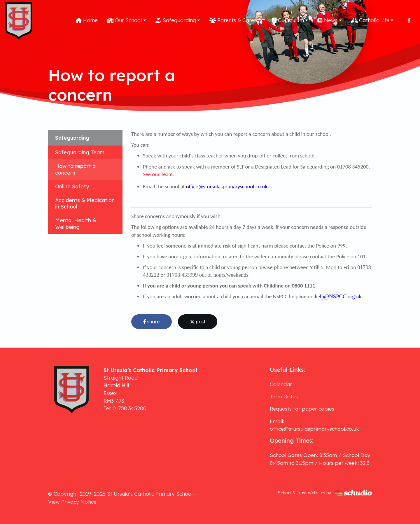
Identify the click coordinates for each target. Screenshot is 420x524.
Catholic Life (370, 20)
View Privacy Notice (72, 502)
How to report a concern (75, 169)
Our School (124, 20)
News (327, 20)
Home (87, 20)
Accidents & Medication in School (85, 203)
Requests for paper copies (302, 409)
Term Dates (284, 396)
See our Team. (159, 174)
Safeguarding (176, 20)
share (152, 322)
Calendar (281, 384)
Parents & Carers (234, 20)
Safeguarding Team (80, 152)
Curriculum (288, 20)
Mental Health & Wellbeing (76, 224)
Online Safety (72, 186)
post (198, 322)
